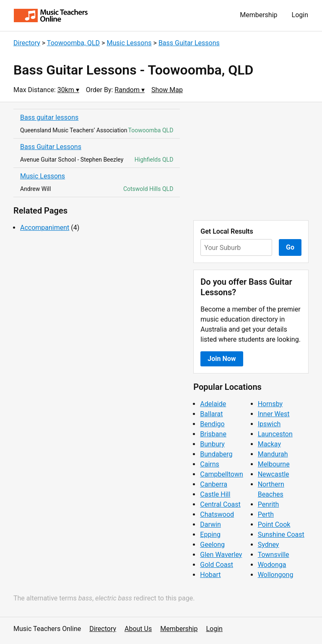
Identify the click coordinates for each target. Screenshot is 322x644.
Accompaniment (45, 228)
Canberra (214, 484)
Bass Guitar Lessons (189, 43)
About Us (138, 629)
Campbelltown (221, 474)
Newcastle (274, 474)
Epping (210, 535)
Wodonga (272, 565)
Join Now (222, 359)
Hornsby (270, 404)
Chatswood (217, 514)
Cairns (210, 464)
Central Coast (220, 504)
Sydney (269, 545)
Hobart (210, 575)
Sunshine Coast (281, 535)
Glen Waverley (221, 555)
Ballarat (211, 414)
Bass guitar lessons (49, 117)
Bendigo (212, 424)
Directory (27, 43)
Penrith (269, 504)
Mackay (269, 444)
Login (300, 15)
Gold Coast (217, 565)
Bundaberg (216, 454)
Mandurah (273, 454)
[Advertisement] (251, 161)
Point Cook (274, 524)
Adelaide (213, 404)
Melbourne (274, 464)
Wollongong (276, 575)
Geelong (212, 545)
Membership (258, 15)
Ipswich (269, 424)
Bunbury (212, 444)
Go (290, 247)
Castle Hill (215, 494)
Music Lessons (129, 43)
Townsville (274, 555)
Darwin (210, 524)
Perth (266, 514)
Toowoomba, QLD (73, 43)
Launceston (275, 434)
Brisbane (213, 434)
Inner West (274, 414)
